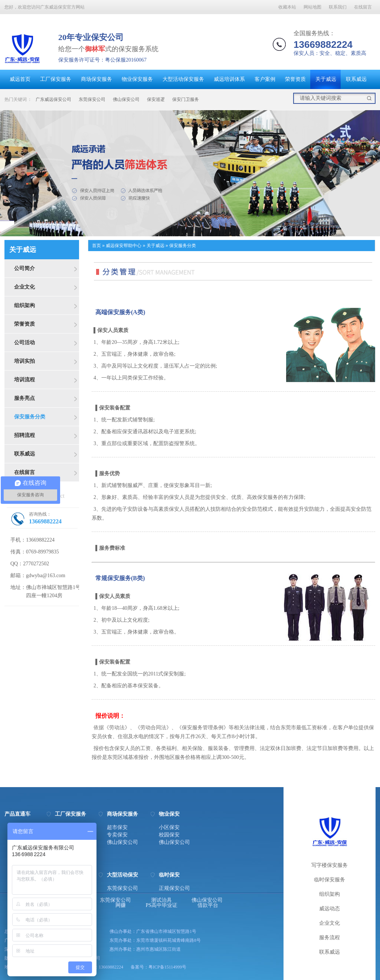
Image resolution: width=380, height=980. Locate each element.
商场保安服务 (96, 79)
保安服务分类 (30, 417)
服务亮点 (24, 398)
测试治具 (161, 900)
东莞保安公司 (92, 99)
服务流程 (330, 938)
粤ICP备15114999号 (167, 967)
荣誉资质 (295, 79)
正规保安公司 (174, 888)
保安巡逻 (156, 99)
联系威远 (356, 79)
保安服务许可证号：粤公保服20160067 (102, 60)
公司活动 (24, 342)
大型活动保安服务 (183, 79)
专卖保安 (117, 835)
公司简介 (24, 268)
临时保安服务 (330, 880)
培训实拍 (24, 361)
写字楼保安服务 (330, 865)
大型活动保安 (122, 875)
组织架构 (24, 305)
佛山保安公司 (126, 99)
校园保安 (169, 835)
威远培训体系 (229, 79)
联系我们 (338, 7)
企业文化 (24, 287)
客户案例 (265, 79)
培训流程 (24, 379)
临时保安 (169, 875)
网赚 (121, 905)
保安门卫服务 (186, 99)
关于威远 (326, 79)
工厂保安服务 (56, 79)
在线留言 (363, 7)
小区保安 (169, 828)
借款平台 (208, 905)
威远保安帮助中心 (124, 246)
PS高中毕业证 (162, 905)
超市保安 (117, 828)
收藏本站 (287, 7)
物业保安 (169, 814)
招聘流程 (24, 435)
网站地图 (312, 7)
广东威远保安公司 (53, 99)
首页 (96, 246)
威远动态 (330, 909)
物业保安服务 (137, 79)
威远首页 (20, 79)
